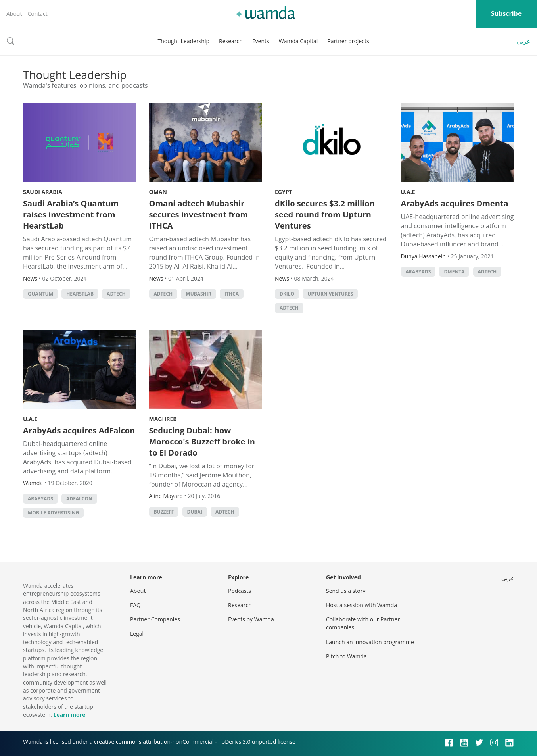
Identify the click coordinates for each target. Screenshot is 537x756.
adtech (116, 294)
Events (261, 41)
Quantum (40, 294)
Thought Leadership (183, 41)
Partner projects (348, 41)
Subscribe (506, 13)
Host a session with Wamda (362, 605)
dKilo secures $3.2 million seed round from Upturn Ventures (325, 214)
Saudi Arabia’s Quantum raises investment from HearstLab (71, 214)
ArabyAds (418, 272)
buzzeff (164, 512)
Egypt (284, 192)
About (14, 14)
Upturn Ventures (330, 294)
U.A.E (408, 192)
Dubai (195, 512)
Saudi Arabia (43, 192)
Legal (137, 634)
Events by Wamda (251, 619)
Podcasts (240, 591)
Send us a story (346, 591)
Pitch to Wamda (346, 656)
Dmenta (454, 272)
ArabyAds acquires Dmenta (455, 203)
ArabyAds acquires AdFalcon (79, 430)
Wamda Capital (298, 41)
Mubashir (198, 294)
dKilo (287, 294)
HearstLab (80, 294)
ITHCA (232, 294)
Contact (37, 14)
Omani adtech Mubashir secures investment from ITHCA (199, 214)
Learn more (69, 715)
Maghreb (163, 419)
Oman (158, 192)
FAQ (135, 605)
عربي (524, 41)
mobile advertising (53, 513)
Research (231, 41)
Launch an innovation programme (370, 642)
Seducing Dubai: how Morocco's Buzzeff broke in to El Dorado (202, 441)
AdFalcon (79, 499)
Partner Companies (155, 619)
